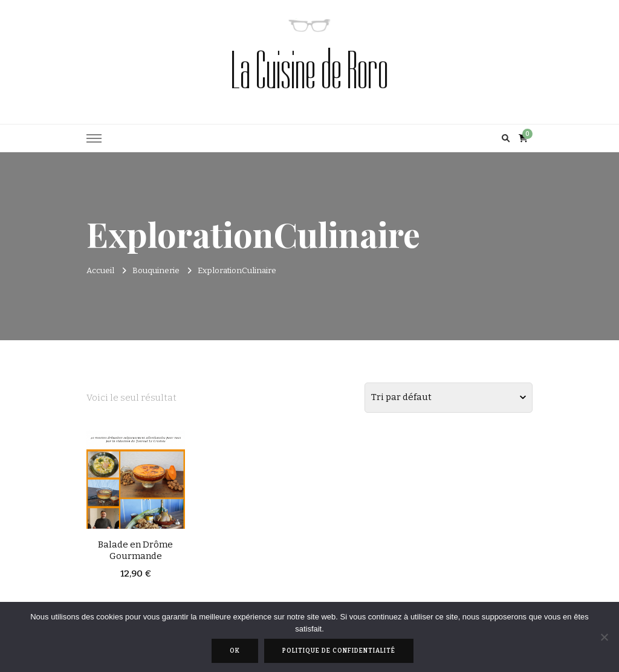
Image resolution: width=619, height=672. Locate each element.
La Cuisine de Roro (309, 71)
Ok (235, 651)
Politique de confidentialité (339, 651)
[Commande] (449, 398)
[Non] (604, 637)
